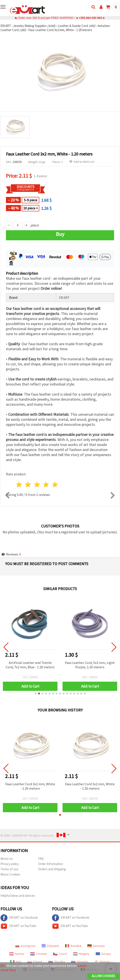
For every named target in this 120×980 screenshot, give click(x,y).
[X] (3, 966)
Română (73, 946)
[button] (36, 693)
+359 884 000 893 (90, 18)
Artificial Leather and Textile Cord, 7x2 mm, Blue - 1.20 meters (30, 665)
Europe (103, 954)
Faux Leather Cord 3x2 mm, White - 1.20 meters (30, 786)
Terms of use (9, 869)
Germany (96, 946)
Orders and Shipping (52, 869)
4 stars (46, 484)
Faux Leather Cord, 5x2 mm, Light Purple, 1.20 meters (90, 665)
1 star (19, 484)
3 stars (37, 484)
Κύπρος (102, 962)
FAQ (41, 859)
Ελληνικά (50, 946)
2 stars (28, 484)
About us (7, 859)
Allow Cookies (103, 976)
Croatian (39, 954)
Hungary (81, 954)
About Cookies (10, 874)
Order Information (51, 864)
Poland (35, 962)
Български (25, 946)
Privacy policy (10, 864)
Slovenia (80, 962)
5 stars (55, 484)
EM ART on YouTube (18, 926)
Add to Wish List (82, 162)
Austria (17, 954)
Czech (60, 954)
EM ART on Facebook (19, 918)
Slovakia (57, 962)
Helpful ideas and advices (18, 896)
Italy (16, 962)
